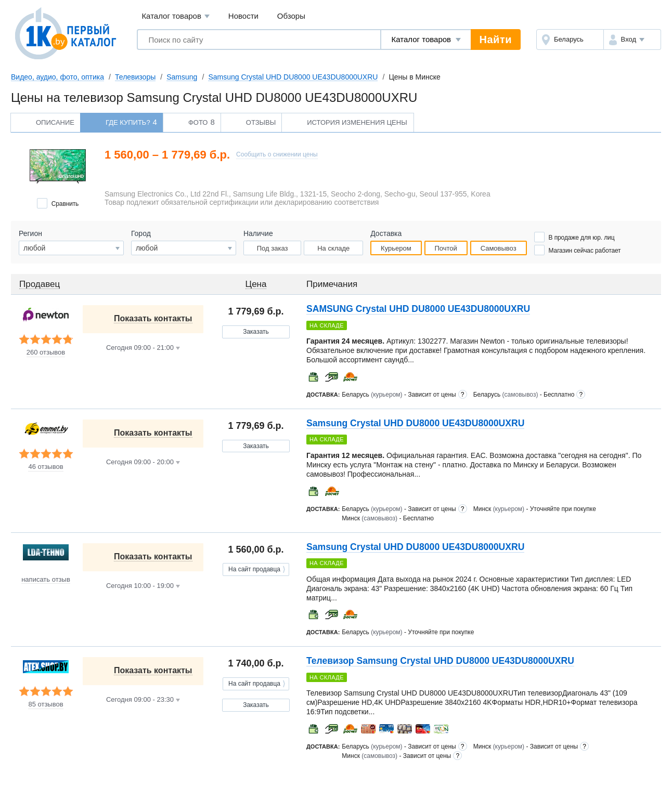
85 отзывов (46, 704)
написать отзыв (46, 580)
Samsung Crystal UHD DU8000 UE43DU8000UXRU (293, 77)
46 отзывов (46, 467)
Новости (243, 16)
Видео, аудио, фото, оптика (57, 77)
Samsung (182, 77)
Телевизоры (135, 77)
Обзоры (291, 16)
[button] (632, 40)
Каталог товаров (176, 16)
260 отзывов (46, 352)
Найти (496, 40)
